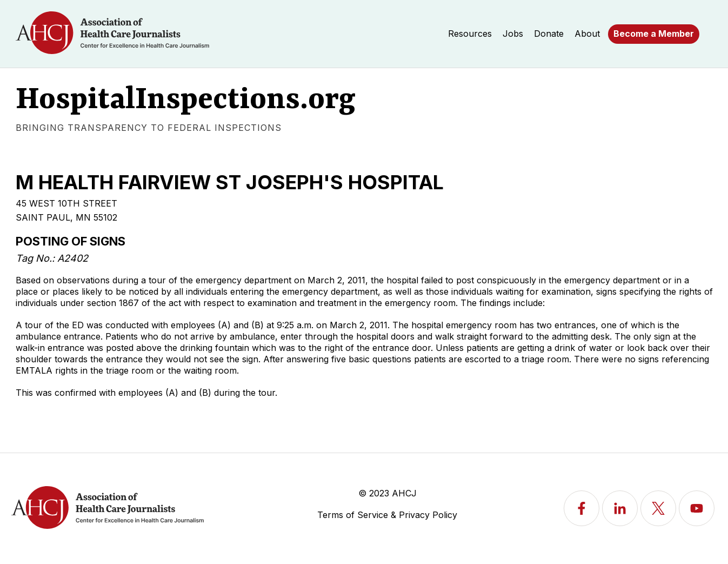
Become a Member (654, 34)
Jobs (513, 34)
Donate (549, 34)
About (587, 34)
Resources (470, 34)
